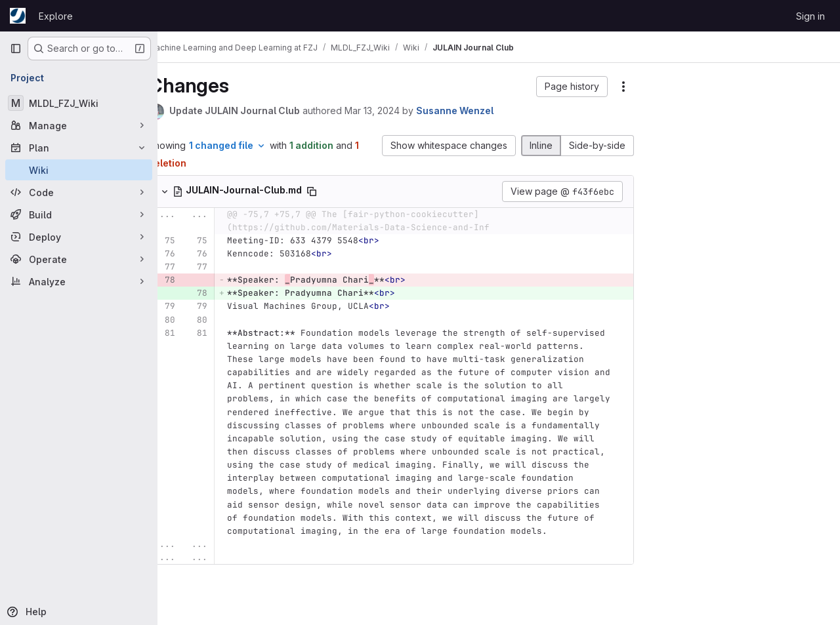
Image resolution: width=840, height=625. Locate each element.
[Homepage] (18, 16)
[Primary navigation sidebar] (16, 49)
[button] (572, 87)
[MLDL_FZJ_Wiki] (79, 103)
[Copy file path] (337, 192)
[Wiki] (79, 170)
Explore (56, 16)
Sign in (810, 16)
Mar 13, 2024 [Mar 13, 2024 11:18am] (397, 111)
